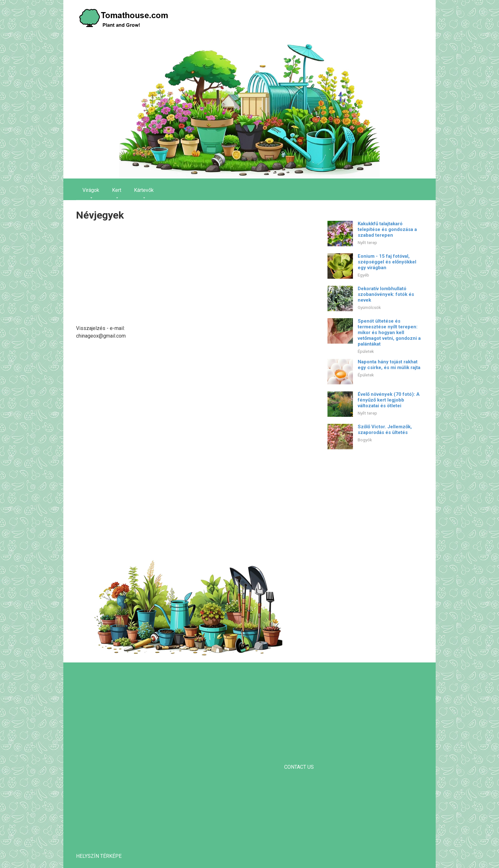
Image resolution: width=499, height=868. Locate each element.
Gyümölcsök (369, 307)
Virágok (91, 190)
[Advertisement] (187, 274)
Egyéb (363, 275)
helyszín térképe (99, 856)
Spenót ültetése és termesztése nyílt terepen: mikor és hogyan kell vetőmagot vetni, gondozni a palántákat (389, 332)
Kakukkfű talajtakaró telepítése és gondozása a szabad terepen (387, 229)
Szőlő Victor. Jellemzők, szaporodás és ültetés (385, 430)
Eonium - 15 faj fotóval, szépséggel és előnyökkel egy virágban (387, 262)
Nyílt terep (367, 242)
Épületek (366, 351)
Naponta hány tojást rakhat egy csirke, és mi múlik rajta (389, 365)
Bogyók (365, 440)
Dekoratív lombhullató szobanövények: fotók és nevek (386, 294)
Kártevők (144, 190)
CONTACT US (299, 767)
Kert (117, 190)
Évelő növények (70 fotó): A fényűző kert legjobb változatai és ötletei (389, 400)
